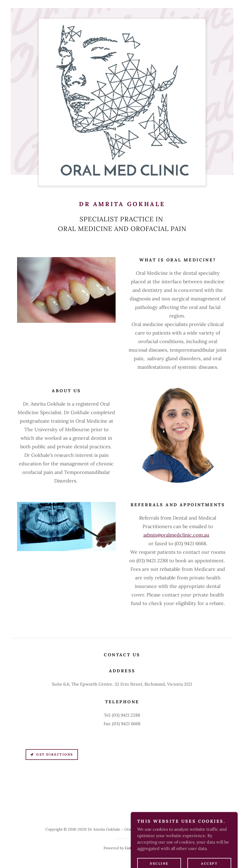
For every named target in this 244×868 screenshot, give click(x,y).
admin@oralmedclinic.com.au (176, 535)
